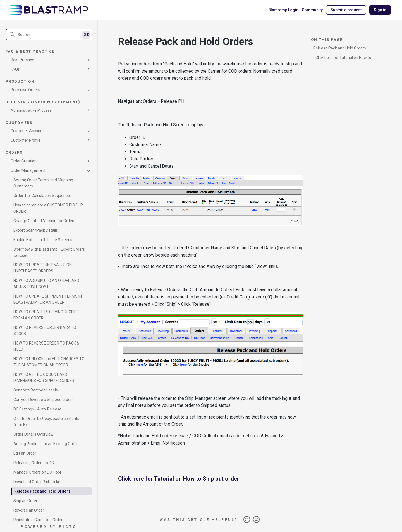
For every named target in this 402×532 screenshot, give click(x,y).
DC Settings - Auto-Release (37, 409)
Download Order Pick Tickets (39, 482)
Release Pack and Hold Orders (42, 491)
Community (312, 10)
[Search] (49, 35)
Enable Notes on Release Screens (43, 240)
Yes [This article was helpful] (247, 520)
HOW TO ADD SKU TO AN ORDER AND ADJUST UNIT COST (46, 284)
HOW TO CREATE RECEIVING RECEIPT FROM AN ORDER (46, 315)
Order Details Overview (33, 434)
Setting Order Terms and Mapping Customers (43, 183)
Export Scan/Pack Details (36, 230)
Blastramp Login (283, 10)
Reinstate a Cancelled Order (38, 520)
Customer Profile (26, 140)
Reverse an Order (29, 510)
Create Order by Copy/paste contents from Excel (46, 422)
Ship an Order (25, 501)
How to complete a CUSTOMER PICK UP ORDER (48, 208)
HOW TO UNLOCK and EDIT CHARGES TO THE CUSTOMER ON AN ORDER (49, 362)
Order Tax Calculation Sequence (42, 196)
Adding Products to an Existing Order (46, 444)
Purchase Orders (25, 90)
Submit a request (346, 10)
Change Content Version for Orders (44, 221)
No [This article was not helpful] (256, 520)
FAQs (15, 69)
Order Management (28, 170)
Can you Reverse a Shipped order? (44, 400)
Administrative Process (31, 110)
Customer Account (27, 131)
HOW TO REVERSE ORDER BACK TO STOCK (45, 331)
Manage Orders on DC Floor (37, 472)
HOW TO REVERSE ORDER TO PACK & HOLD (46, 346)
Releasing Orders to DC (34, 463)
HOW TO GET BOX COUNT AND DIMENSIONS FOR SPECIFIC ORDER (44, 377)
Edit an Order (25, 453)
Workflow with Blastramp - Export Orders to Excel (49, 252)
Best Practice (22, 60)
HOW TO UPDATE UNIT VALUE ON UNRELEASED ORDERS (43, 268)
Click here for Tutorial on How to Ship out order (179, 479)
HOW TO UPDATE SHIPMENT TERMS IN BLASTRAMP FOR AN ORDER (48, 299)
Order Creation (24, 161)
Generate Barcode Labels (36, 390)
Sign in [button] (380, 10)
